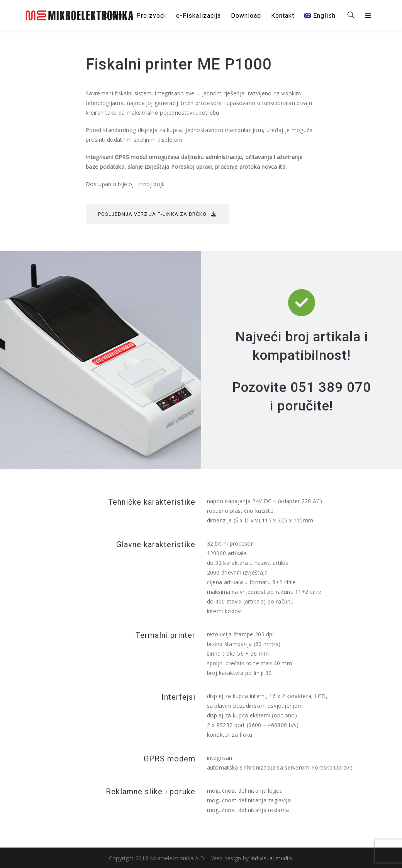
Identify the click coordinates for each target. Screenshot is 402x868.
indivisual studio (271, 858)
